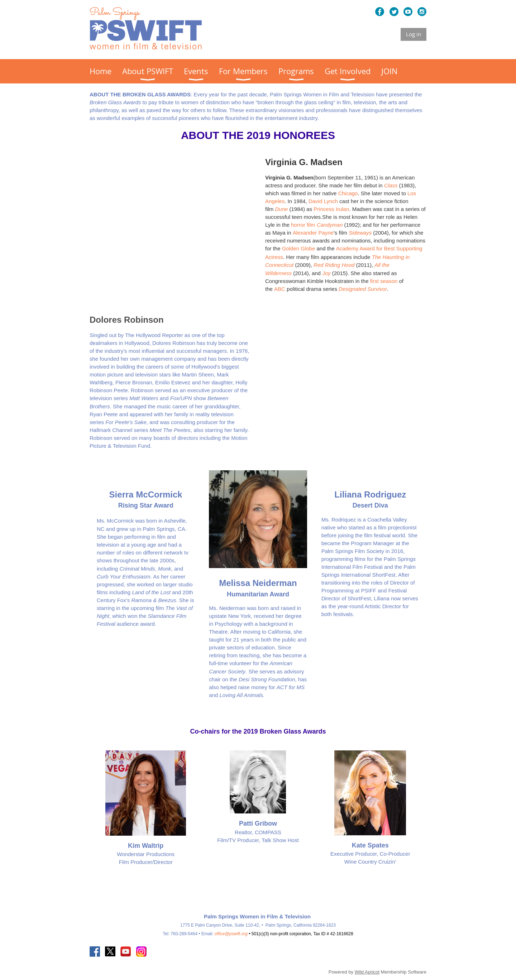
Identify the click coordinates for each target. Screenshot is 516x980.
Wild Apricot (367, 972)
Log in (414, 34)
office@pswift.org (231, 934)
